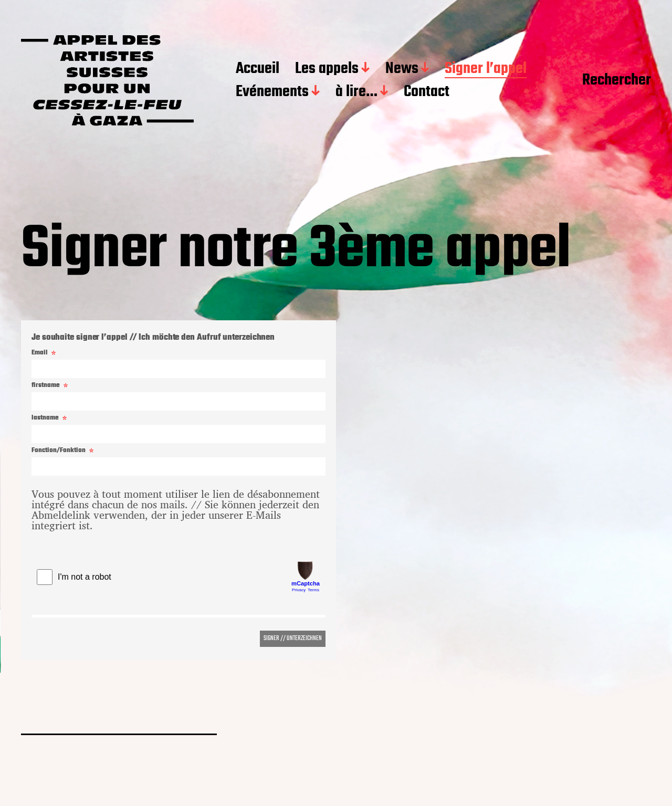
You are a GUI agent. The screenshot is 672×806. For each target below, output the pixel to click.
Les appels (327, 69)
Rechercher (617, 81)
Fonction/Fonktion (59, 451)
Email (40, 353)
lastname (45, 418)
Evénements (272, 92)
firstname (46, 386)
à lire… (356, 92)
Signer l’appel (486, 69)
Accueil (258, 69)
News (402, 69)
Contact (427, 92)
